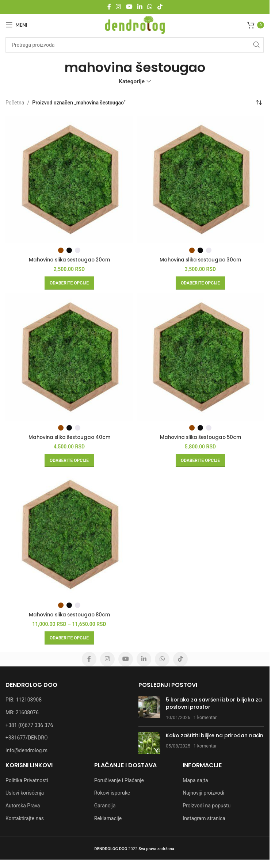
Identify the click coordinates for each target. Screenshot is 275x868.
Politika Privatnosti (27, 780)
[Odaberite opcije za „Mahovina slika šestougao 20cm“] (69, 283)
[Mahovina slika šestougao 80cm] (69, 534)
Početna (15, 103)
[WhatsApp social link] (150, 7)
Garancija (105, 806)
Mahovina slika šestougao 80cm (69, 615)
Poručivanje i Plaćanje (119, 780)
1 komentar (205, 717)
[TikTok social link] (160, 7)
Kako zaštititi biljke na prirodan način (215, 735)
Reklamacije (108, 818)
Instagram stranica (204, 818)
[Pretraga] (135, 45)
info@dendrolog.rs (26, 750)
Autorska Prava (23, 806)
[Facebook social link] (109, 7)
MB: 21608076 (22, 712)
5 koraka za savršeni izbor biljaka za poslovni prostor (214, 703)
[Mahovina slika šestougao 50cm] (200, 357)
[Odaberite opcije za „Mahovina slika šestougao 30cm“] (200, 283)
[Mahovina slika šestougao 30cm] (200, 179)
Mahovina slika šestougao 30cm (200, 260)
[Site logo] (135, 24)
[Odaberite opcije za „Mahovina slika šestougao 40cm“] (69, 460)
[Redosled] (259, 103)
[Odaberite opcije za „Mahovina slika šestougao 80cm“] (69, 638)
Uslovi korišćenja (25, 793)
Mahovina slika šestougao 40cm (69, 437)
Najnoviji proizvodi (203, 793)
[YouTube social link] (129, 7)
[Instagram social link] (119, 7)
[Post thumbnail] (149, 709)
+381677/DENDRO (27, 738)
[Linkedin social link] (140, 7)
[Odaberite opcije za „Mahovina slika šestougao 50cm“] (200, 460)
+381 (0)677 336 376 (29, 725)
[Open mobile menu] (16, 25)
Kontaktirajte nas (25, 818)
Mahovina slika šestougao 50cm (200, 437)
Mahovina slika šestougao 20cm (69, 260)
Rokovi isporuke (112, 793)
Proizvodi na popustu (207, 806)
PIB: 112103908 (24, 700)
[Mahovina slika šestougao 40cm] (69, 357)
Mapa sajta (195, 780)
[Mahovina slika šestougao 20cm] (69, 179)
